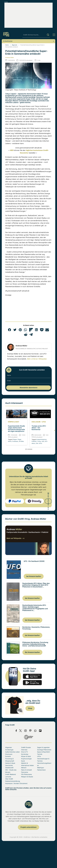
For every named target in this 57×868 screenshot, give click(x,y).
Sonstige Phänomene (44, 750)
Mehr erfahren (48, 501)
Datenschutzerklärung (13, 781)
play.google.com (32, 683)
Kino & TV (25, 752)
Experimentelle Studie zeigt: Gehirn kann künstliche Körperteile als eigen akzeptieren (16, 429)
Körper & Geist (14, 422)
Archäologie (9, 750)
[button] (10, 330)
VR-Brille (21, 441)
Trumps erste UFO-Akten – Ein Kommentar (39, 428)
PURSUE (34, 441)
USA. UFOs (39, 443)
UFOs (44, 422)
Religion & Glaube (27, 777)
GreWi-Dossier (26, 747)
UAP (43, 441)
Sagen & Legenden (43, 747)
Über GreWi (9, 779)
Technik (40, 754)
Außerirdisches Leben (12, 752)
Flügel (19, 439)
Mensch (24, 768)
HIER (12, 150)
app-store (32, 676)
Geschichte (9, 765)
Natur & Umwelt (27, 770)
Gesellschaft (9, 768)
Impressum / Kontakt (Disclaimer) (16, 783)
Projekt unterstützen (28, 827)
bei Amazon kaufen (34, 576)
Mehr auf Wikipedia (15, 538)
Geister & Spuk (10, 763)
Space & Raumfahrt (44, 752)
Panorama (25, 772)
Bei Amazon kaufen (32, 652)
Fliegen (15, 439)
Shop (30, 708)
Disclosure (36, 422)
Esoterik (8, 756)
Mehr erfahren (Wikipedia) (37, 359)
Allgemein (14, 45)
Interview (24, 750)
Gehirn (10, 441)
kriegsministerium (41, 439)
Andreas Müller (10, 57)
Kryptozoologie (26, 759)
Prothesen (15, 441)
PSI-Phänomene (26, 774)
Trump (39, 441)
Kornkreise (25, 754)
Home (7, 45)
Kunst (23, 761)
